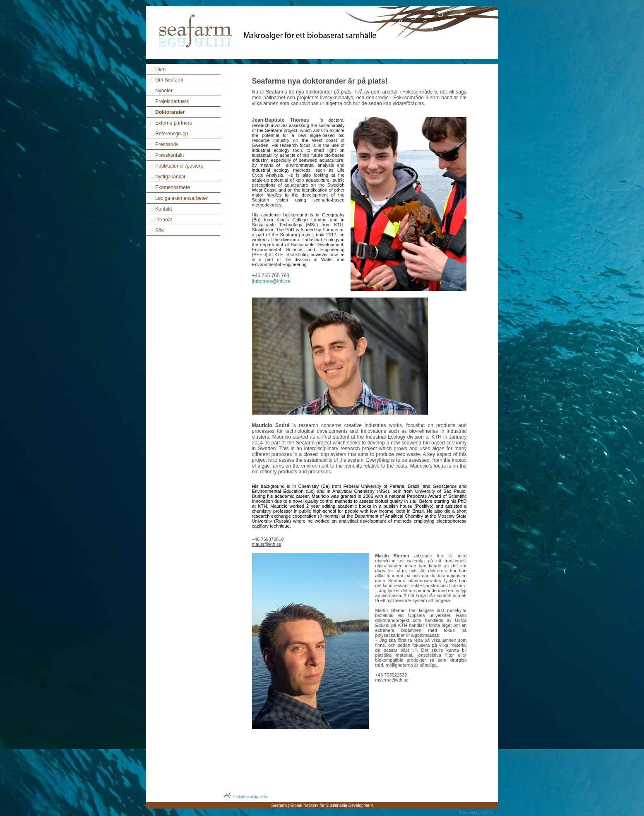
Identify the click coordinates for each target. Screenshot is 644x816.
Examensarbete (173, 187)
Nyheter (164, 91)
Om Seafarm (169, 80)
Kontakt (164, 209)
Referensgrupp (172, 134)
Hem (160, 69)
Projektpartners (172, 101)
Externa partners (174, 123)
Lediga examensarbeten (182, 198)
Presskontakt (169, 155)
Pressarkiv (167, 144)
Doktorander (170, 112)
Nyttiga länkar (170, 177)
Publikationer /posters (179, 166)
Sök (160, 230)
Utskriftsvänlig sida (245, 797)
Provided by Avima (476, 812)
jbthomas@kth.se (271, 281)
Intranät (164, 220)
